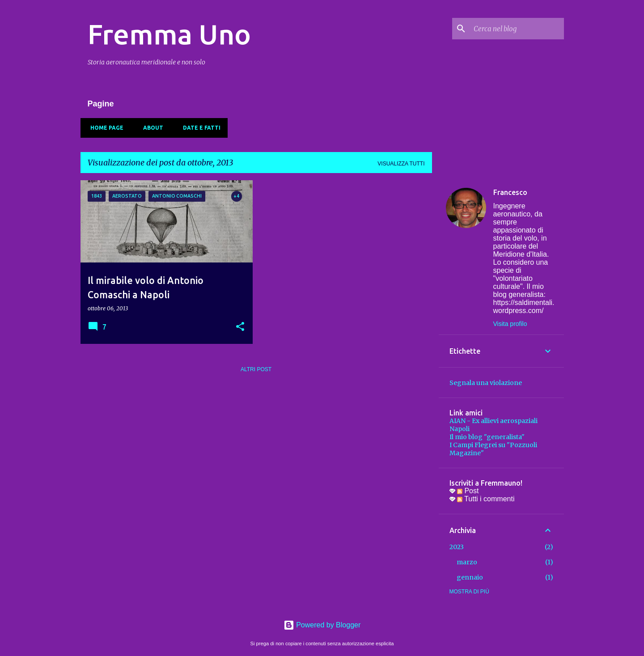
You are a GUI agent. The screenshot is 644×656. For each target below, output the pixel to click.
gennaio (470, 577)
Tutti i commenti (486, 499)
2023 (457, 547)
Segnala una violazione (486, 383)
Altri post (256, 369)
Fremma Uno (169, 34)
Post (468, 491)
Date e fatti (199, 128)
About (150, 128)
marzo (467, 562)
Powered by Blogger (322, 625)
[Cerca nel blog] (517, 29)
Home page (104, 128)
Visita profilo (510, 324)
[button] (240, 327)
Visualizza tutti (401, 164)
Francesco (510, 192)
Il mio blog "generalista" (487, 437)
